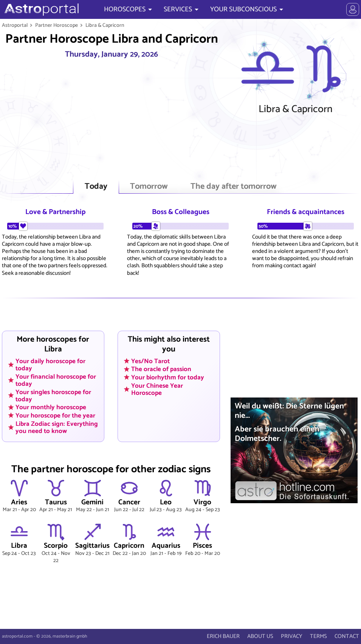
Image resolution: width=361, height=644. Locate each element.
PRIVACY (292, 636)
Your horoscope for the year (55, 416)
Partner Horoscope (57, 25)
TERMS (318, 636)
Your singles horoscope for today (53, 395)
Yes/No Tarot (150, 361)
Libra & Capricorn (105, 25)
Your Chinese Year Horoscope (157, 389)
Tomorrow (149, 187)
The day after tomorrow (234, 187)
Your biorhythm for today (168, 377)
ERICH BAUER (223, 636)
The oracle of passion (161, 369)
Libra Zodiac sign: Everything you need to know (57, 427)
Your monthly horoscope (51, 407)
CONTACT (347, 636)
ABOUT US (260, 636)
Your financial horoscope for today (56, 380)
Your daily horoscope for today (50, 364)
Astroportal (15, 25)
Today (96, 187)
